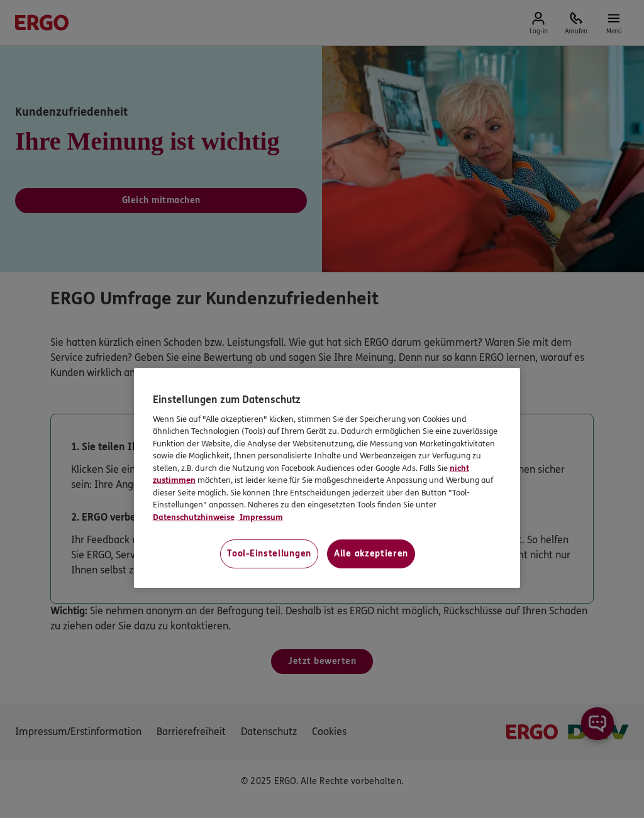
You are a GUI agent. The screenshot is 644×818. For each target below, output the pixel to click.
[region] (327, 478)
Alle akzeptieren (371, 554)
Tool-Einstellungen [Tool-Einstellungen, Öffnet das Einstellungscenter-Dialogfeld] (269, 554)
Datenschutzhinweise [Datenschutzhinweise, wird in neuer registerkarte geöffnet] (194, 517)
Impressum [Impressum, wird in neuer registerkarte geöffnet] (260, 517)
